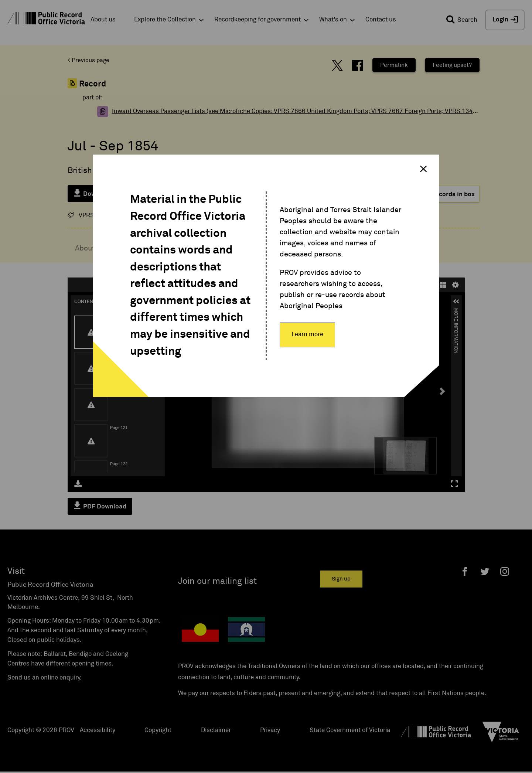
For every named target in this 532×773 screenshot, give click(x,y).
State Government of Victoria (350, 730)
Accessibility (98, 730)
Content (226, 248)
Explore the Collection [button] (165, 20)
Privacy (270, 730)
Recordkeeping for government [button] (258, 20)
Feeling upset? (452, 65)
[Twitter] (485, 571)
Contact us (381, 20)
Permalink (394, 65)
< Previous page (88, 60)
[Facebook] (465, 571)
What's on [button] (333, 20)
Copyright (158, 730)
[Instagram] (505, 571)
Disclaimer (216, 730)
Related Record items (386, 248)
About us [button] (103, 20)
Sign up (341, 579)
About (85, 248)
